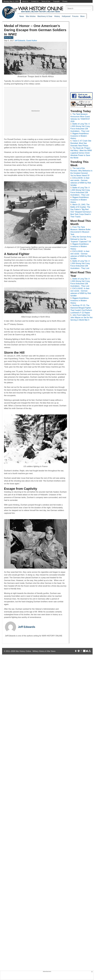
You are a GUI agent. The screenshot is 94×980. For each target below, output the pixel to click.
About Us (25, 1)
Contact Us (35, 1)
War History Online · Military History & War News (36, 651)
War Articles (31, 16)
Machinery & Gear (45, 16)
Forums (75, 16)
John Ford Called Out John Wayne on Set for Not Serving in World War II (81, 317)
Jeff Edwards (27, 627)
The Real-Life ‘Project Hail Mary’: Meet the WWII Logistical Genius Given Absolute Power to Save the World (81, 153)
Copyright (56, 1)
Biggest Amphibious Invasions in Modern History (79, 136)
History (57, 16)
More (82, 16)
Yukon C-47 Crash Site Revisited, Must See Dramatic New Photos (81, 143)
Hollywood (66, 16)
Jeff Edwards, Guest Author (26, 41)
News (22, 16)
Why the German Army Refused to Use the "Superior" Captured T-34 (81, 239)
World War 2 (9, 38)
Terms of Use (46, 1)
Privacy (65, 1)
